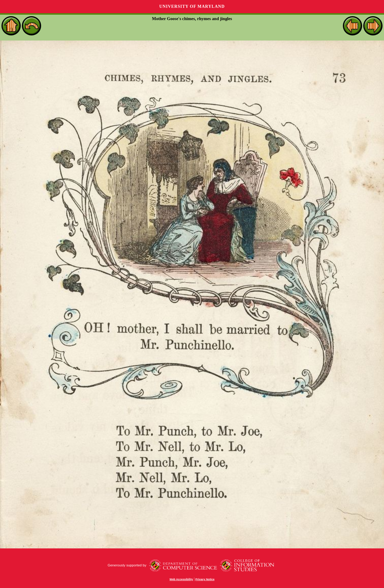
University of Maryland (192, 6)
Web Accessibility (181, 579)
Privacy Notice (205, 579)
